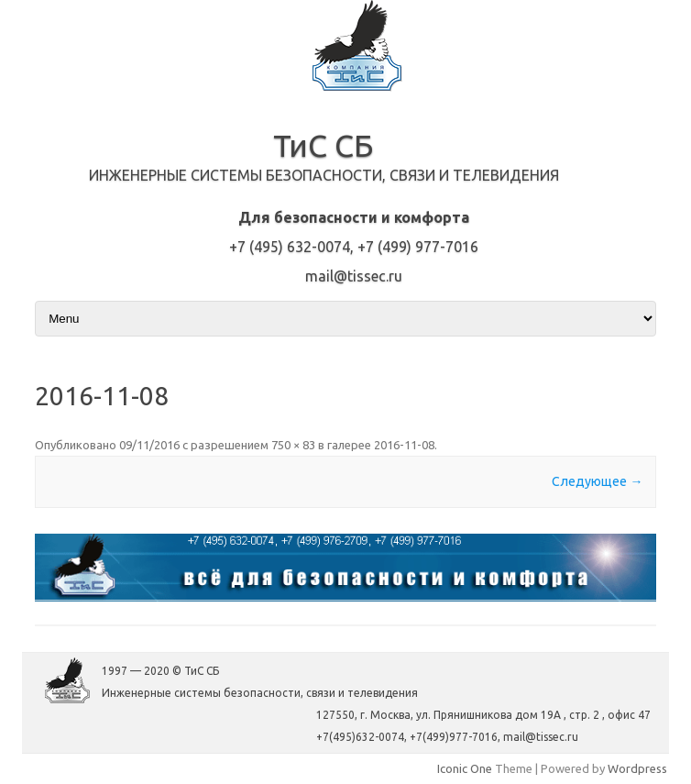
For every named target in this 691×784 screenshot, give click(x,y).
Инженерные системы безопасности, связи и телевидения (324, 175)
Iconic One (465, 768)
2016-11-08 (404, 445)
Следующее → (597, 481)
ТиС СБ (323, 145)
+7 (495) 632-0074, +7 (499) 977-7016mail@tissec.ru (354, 247)
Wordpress (637, 768)
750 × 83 (293, 445)
